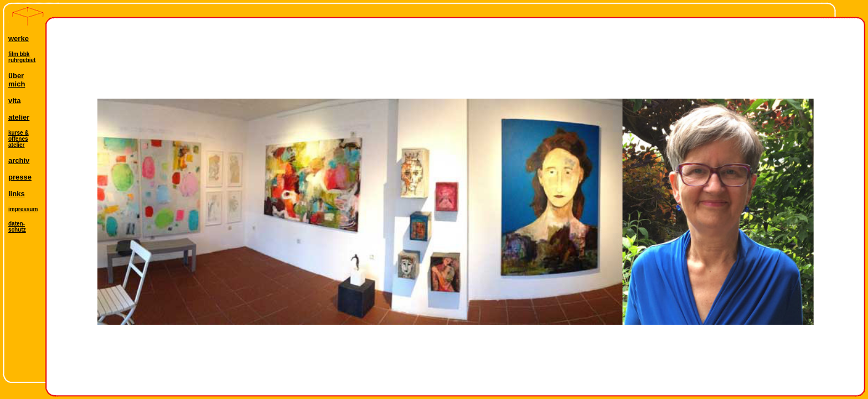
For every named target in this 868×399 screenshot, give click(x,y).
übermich (17, 80)
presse (20, 177)
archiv (19, 160)
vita (14, 101)
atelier (19, 117)
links (17, 194)
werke (19, 39)
